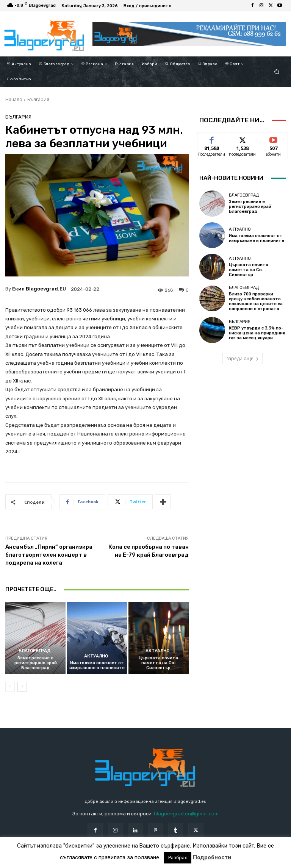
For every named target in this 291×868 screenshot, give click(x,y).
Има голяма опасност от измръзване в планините (97, 665)
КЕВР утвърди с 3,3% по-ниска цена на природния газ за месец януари (257, 333)
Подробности (212, 857)
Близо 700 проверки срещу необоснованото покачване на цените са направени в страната (256, 302)
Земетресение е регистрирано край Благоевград (36, 663)
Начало (14, 99)
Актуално (96, 656)
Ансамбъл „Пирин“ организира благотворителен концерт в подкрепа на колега (49, 555)
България (38, 99)
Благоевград (34, 651)
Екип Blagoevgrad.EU (39, 289)
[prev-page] (10, 687)
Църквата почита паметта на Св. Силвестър (158, 663)
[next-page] (22, 687)
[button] (277, 72)
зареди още (242, 358)
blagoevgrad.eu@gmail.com (186, 814)
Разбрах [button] (178, 858)
